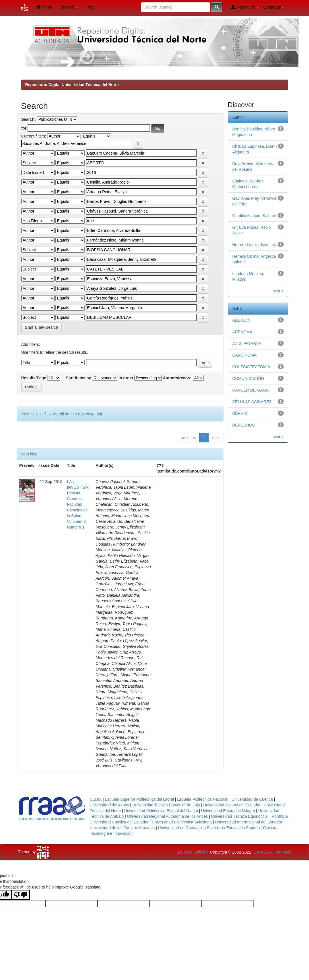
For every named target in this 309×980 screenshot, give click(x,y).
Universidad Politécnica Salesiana (182, 822)
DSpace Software (193, 852)
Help (91, 7)
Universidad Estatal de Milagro (228, 811)
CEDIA (96, 799)
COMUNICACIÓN (248, 378)
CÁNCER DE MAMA (250, 390)
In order (126, 378)
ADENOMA (242, 332)
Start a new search (42, 327)
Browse (69, 7)
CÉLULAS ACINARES (252, 402)
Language (273, 7)
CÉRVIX (240, 413)
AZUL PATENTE (247, 344)
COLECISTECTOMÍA (251, 367)
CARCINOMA (244, 355)
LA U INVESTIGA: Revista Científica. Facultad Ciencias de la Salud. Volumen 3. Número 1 (78, 504)
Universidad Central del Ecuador (232, 805)
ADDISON (241, 320)
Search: (29, 119)
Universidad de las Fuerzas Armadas (122, 828)
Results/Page (34, 378)
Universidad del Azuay (110, 805)
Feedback (282, 852)
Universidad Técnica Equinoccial (240, 816)
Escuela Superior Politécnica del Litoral (139, 799)
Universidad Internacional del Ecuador (249, 822)
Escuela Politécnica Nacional (203, 799)
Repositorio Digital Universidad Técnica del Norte (72, 85)
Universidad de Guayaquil (181, 828)
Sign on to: (245, 7)
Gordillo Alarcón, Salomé (254, 216)
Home (44, 7)
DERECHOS (243, 425)
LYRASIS (262, 852)
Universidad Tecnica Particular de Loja (166, 805)
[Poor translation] (21, 895)
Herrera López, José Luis (254, 245)
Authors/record (177, 378)
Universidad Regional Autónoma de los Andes (167, 816)
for (24, 128)
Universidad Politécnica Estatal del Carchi (161, 811)
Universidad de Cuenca (252, 799)
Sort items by (79, 378)
